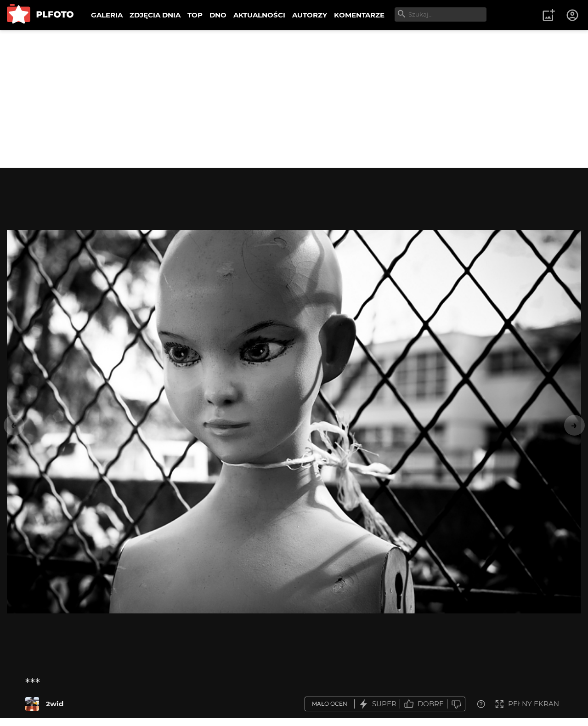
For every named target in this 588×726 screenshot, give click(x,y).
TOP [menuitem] (195, 15)
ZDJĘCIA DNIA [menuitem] (155, 15)
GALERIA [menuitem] (107, 15)
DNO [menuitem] (218, 15)
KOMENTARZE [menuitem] (359, 15)
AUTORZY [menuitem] (310, 15)
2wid (55, 704)
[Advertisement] (294, 99)
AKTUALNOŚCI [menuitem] (259, 15)
